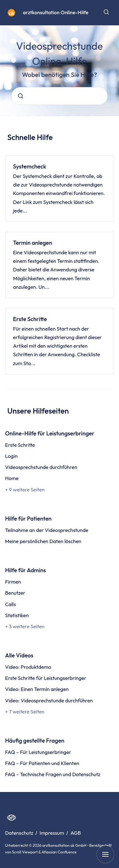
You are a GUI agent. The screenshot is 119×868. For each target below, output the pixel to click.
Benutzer (15, 593)
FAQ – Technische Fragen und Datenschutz (53, 774)
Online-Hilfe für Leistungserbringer (50, 433)
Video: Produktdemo (28, 667)
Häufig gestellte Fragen (35, 741)
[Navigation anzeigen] (105, 854)
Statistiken (17, 615)
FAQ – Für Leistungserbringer (38, 752)
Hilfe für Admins (25, 570)
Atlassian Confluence (59, 852)
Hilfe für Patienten (28, 519)
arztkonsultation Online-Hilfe (56, 12)
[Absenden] (21, 96)
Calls (10, 604)
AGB (76, 833)
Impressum (53, 833)
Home (12, 478)
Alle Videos (19, 655)
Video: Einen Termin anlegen (37, 689)
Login (11, 456)
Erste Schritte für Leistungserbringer (46, 678)
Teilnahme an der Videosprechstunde (47, 530)
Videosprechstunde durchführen (41, 467)
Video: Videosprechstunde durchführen (49, 700)
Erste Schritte (30, 319)
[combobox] (60, 96)
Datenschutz (20, 833)
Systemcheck (30, 166)
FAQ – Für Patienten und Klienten (42, 763)
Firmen (13, 582)
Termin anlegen (33, 243)
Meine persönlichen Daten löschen (43, 541)
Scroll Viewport (25, 852)
